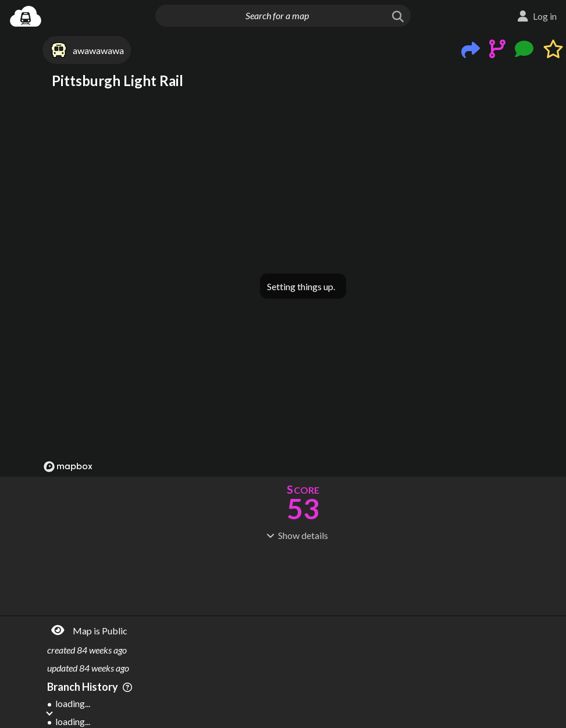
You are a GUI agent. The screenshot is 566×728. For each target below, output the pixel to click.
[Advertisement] (303, 577)
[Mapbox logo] (68, 467)
